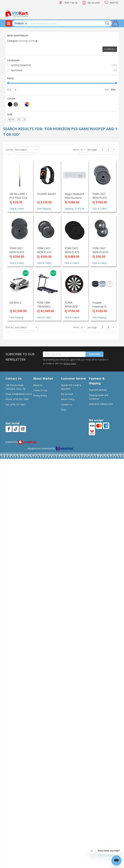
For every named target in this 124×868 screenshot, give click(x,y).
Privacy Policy (40, 396)
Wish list (114, 3)
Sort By (9, 150)
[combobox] (70, 23)
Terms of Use (40, 390)
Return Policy (68, 399)
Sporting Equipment (64, 65)
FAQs (64, 410)
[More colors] (27, 104)
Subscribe (94, 354)
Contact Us (67, 405)
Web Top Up (71, 3)
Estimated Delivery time (101, 404)
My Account (94, 3)
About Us (38, 385)
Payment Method (98, 390)
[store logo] (17, 13)
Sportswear (64, 70)
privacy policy (70, 363)
